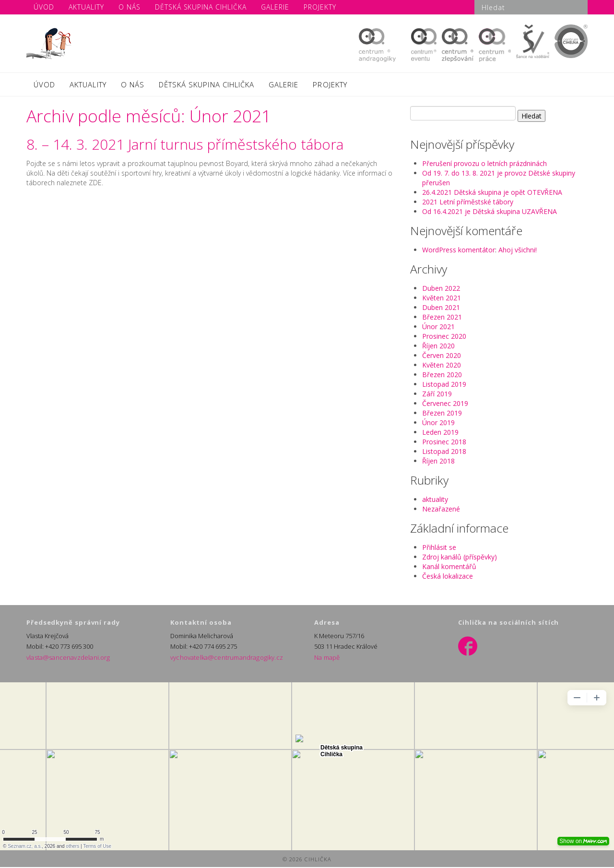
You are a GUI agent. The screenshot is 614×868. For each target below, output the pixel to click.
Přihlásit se (439, 548)
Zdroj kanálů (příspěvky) (460, 558)
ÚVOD (44, 85)
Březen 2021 (442, 318)
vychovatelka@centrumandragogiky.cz (224, 658)
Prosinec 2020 (444, 337)
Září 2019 (437, 395)
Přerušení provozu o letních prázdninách (484, 164)
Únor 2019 (438, 423)
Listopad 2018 (444, 452)
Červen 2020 (442, 356)
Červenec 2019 (445, 404)
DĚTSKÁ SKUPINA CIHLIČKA (207, 85)
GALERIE (283, 85)
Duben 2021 (441, 308)
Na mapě (327, 658)
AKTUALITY (88, 85)
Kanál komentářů (449, 567)
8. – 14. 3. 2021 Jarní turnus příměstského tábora (185, 145)
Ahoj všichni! (518, 251)
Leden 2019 (440, 433)
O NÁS (133, 85)
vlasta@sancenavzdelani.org (67, 658)
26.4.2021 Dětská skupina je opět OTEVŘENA (492, 193)
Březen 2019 (442, 414)
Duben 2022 (441, 289)
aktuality (435, 500)
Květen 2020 (442, 366)
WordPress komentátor (459, 251)
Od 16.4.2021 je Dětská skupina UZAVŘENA (490, 212)
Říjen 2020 (438, 347)
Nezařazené (441, 510)
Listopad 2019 (444, 385)
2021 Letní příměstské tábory (468, 203)
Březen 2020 (442, 375)
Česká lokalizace (448, 577)
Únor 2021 (438, 327)
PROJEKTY (330, 85)
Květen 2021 (442, 299)
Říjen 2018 (438, 462)
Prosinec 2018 (444, 443)
